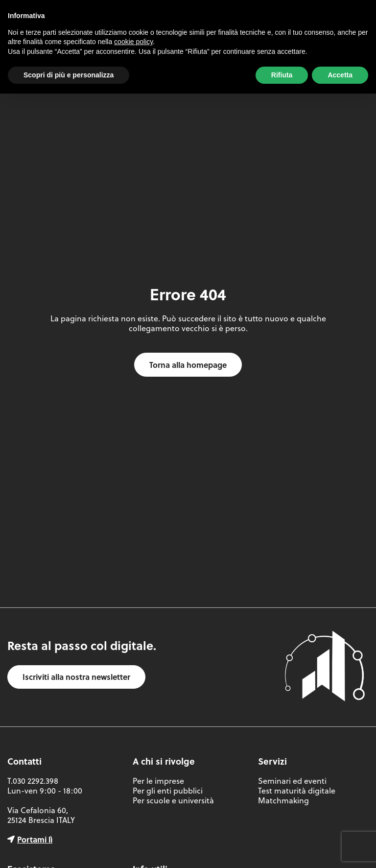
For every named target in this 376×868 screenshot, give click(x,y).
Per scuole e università (173, 800)
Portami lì (35, 839)
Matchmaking (283, 800)
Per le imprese (158, 781)
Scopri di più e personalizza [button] (69, 75)
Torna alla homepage (188, 365)
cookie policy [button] (133, 42)
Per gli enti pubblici (168, 791)
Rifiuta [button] (282, 75)
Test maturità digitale (297, 791)
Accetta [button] (340, 75)
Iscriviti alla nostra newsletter (76, 677)
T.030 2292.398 (33, 781)
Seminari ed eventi (292, 781)
